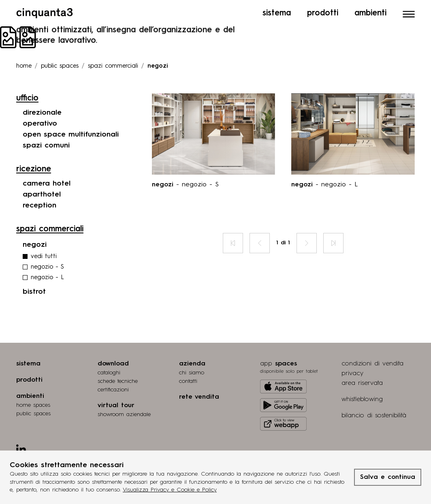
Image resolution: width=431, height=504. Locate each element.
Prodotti (323, 13)
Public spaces (60, 66)
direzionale (42, 113)
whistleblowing (362, 399)
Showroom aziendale (124, 414)
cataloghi (109, 373)
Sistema (277, 13)
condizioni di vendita (372, 364)
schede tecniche (118, 381)
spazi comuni (46, 145)
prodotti (29, 380)
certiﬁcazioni (113, 390)
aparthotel (42, 194)
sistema (28, 364)
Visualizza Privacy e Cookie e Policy (170, 490)
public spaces (33, 414)
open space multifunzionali (71, 135)
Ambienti (370, 13)
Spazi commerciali (113, 66)
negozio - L (47, 278)
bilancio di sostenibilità (374, 416)
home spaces (33, 405)
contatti (188, 381)
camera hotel (47, 184)
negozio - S (47, 267)
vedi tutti (44, 257)
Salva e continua (388, 477)
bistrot (34, 292)
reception (39, 205)
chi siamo (192, 373)
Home (24, 66)
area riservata (362, 383)
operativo (40, 124)
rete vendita (199, 397)
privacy (352, 374)
